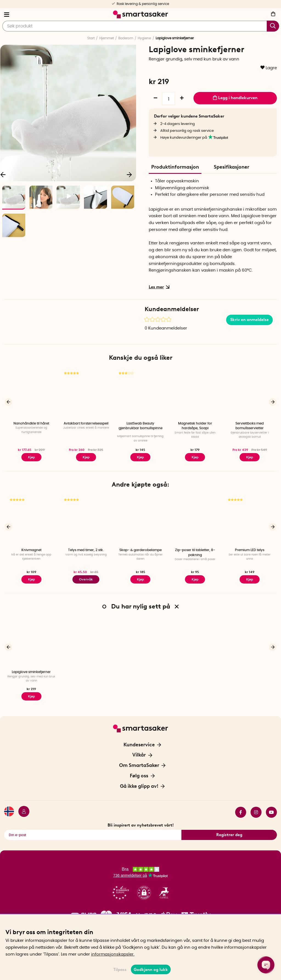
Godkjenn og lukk (151, 970)
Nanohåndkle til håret (31, 423)
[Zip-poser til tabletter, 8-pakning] (195, 520)
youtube (271, 812)
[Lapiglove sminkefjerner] (31, 642)
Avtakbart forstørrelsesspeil (86, 423)
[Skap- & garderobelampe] (141, 520)
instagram (256, 812)
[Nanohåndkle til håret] (31, 394)
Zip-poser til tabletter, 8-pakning (195, 552)
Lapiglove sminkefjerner (31, 672)
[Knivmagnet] (31, 520)
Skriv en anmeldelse (249, 320)
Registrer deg (229, 835)
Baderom (126, 38)
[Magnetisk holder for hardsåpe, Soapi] (195, 394)
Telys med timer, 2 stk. (86, 550)
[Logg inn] (22, 812)
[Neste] (129, 174)
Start (91, 38)
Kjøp (86, 457)
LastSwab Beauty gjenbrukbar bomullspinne (140, 426)
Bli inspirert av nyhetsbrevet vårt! (141, 825)
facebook (241, 812)
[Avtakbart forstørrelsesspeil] (86, 394)
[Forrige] (8, 402)
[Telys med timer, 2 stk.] (86, 520)
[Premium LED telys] (250, 520)
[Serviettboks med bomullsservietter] (250, 394)
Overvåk (86, 579)
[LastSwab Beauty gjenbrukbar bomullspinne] (141, 394)
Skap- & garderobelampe (140, 550)
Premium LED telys (250, 550)
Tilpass (120, 970)
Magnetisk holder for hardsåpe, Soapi (195, 426)
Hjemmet (107, 38)
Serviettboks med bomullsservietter (250, 426)
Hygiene (144, 38)
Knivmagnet (31, 550)
